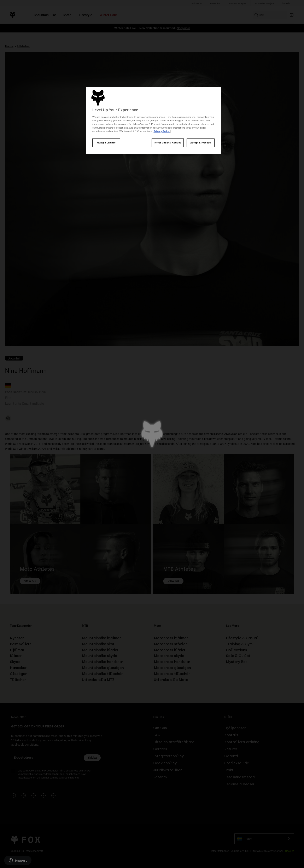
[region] (153, 121)
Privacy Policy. (162, 131)
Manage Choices (106, 143)
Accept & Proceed (200, 143)
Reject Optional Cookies (168, 143)
